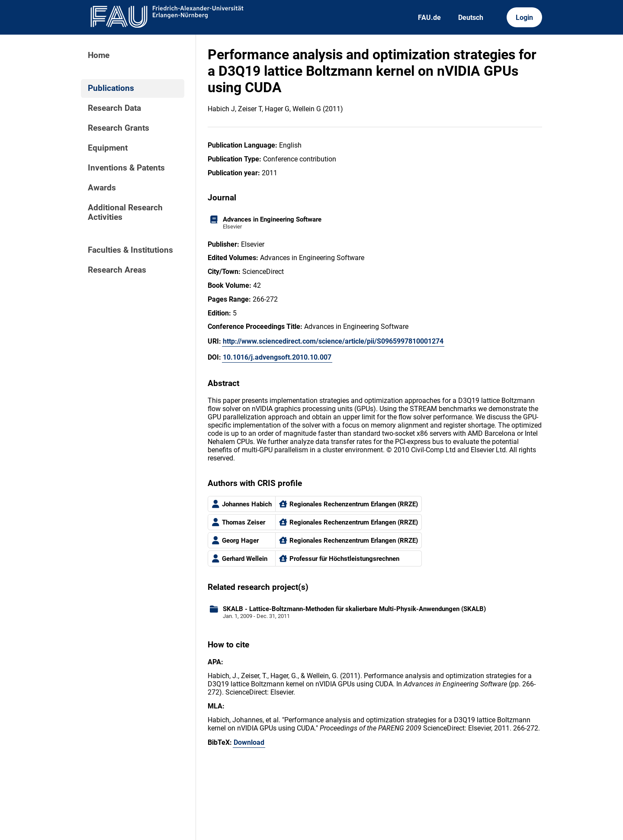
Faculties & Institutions (130, 250)
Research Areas (117, 270)
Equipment (108, 148)
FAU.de (429, 18)
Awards (102, 188)
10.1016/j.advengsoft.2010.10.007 (277, 357)
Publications (111, 88)
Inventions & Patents (126, 168)
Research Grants (119, 128)
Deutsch (471, 18)
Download (249, 742)
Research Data (114, 108)
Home (99, 55)
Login (524, 18)
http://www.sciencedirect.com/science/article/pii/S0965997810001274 (333, 341)
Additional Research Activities (125, 212)
